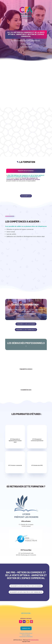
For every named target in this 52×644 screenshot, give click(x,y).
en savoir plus (26, 196)
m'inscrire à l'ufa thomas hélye (26, 330)
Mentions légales (26, 635)
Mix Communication (34, 640)
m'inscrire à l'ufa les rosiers (26, 324)
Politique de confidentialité (26, 636)
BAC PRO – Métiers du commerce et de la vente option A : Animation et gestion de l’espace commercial (26, 575)
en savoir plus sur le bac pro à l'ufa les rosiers (26, 586)
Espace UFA (26, 628)
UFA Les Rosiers (26, 521)
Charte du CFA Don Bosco (26, 633)
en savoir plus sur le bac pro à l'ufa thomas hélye (26, 592)
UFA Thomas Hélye (26, 550)
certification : (26, 613)
